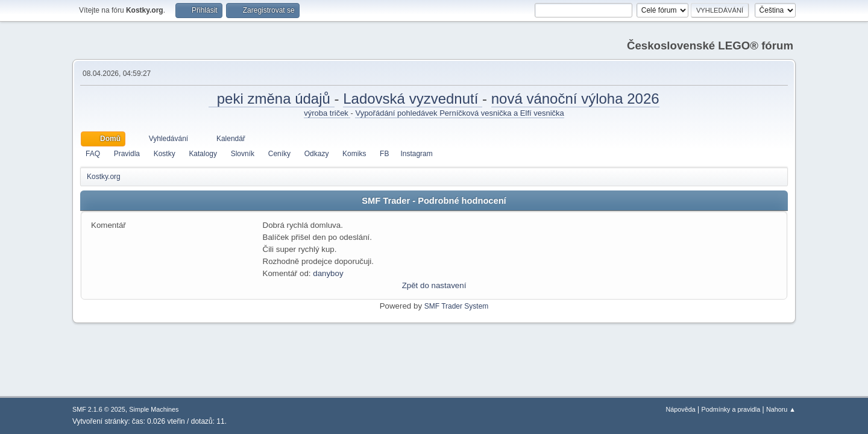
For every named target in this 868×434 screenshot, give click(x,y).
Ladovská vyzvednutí (413, 99)
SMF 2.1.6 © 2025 (99, 409)
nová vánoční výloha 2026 (575, 99)
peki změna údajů (271, 99)
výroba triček (327, 113)
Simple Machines (154, 409)
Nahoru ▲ (781, 409)
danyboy (328, 273)
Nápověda (681, 409)
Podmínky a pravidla (731, 409)
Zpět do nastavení (434, 285)
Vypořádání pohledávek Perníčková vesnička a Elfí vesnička (459, 113)
